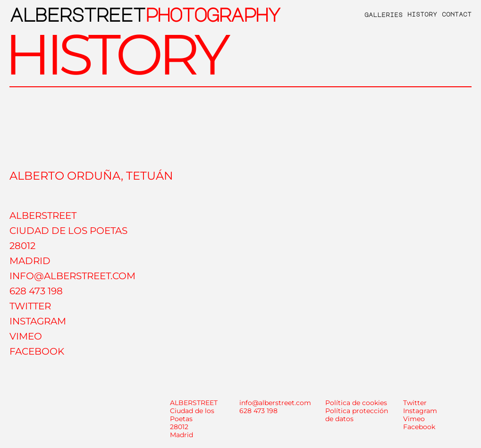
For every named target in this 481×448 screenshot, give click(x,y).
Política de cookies (356, 403)
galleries (384, 15)
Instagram (420, 411)
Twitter (415, 403)
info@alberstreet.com (275, 403)
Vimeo (414, 419)
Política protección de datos (357, 415)
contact (457, 14)
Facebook (419, 427)
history (422, 14)
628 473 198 (258, 411)
